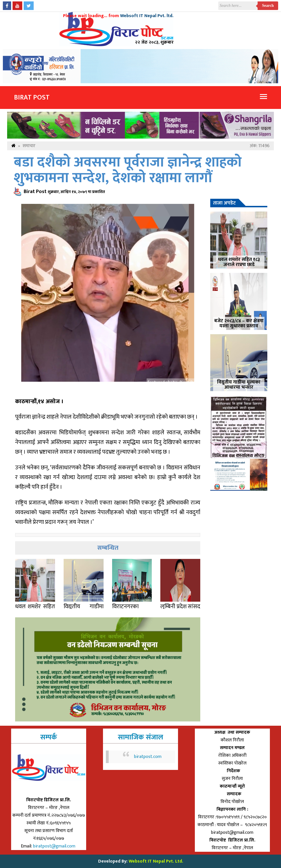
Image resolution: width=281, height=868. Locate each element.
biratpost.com (148, 757)
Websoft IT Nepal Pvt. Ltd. (156, 861)
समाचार (29, 146)
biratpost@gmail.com (55, 846)
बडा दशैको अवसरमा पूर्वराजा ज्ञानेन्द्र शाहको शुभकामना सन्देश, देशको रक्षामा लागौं (128, 170)
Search (268, 6)
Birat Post (32, 98)
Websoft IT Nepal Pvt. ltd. (147, 16)
